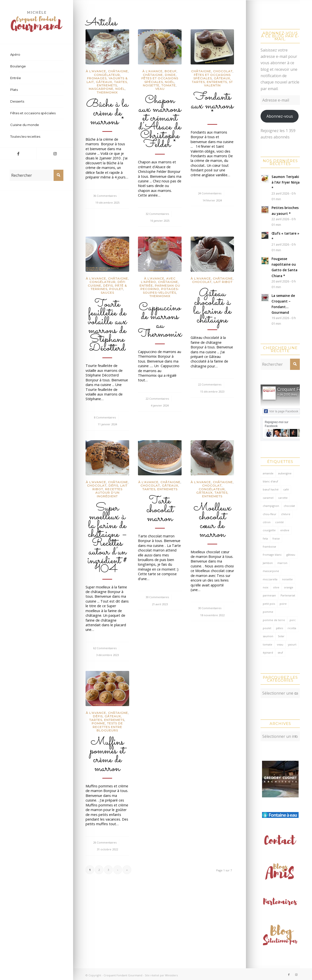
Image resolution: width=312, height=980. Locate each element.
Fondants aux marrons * (212, 106)
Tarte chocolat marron (160, 510)
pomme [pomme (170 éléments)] (268, 612)
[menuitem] (37, 55)
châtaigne (118, 71)
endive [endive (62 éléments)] (285, 530)
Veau (160, 89)
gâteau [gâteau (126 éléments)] (291, 555)
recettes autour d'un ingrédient (109, 493)
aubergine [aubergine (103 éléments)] (285, 473)
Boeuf (171, 71)
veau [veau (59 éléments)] (280, 644)
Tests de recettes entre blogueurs (108, 727)
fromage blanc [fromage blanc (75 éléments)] (272, 555)
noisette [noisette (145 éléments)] (287, 579)
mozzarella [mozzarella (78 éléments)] (270, 579)
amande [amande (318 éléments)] (268, 473)
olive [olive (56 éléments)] (276, 587)
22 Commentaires (157, 399)
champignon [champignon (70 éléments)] (271, 506)
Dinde (170, 75)
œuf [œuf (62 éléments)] (280, 652)
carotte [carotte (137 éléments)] (283, 498)
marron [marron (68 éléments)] (282, 563)
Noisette (151, 85)
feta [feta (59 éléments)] (265, 538)
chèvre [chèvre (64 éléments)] (286, 514)
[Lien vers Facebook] (18, 154)
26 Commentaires (105, 842)
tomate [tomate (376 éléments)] (268, 644)
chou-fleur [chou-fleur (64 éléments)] (270, 514)
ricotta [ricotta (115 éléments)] (292, 628)
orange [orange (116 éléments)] (289, 587)
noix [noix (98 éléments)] (266, 587)
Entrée (146, 286)
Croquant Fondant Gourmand (123, 973)
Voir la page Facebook (281, 411)
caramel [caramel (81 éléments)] (268, 498)
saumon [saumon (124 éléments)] (268, 636)
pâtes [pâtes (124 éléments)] (279, 628)
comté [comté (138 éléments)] (279, 522)
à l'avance (96, 71)
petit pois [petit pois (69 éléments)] (269, 604)
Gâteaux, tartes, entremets (112, 84)
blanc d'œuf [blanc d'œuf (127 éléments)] (270, 481)
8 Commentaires (105, 417)
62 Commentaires (105, 648)
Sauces (107, 293)
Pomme (98, 723)
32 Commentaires (157, 214)
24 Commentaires (210, 193)
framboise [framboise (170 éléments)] (269, 547)
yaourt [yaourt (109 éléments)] (292, 644)
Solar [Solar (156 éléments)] (281, 636)
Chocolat (223, 71)
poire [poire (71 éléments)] (283, 604)
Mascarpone (101, 89)
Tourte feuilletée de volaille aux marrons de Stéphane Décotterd (107, 326)
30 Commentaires (157, 597)
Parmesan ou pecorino (160, 287)
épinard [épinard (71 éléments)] (268, 652)
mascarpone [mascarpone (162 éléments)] (271, 571)
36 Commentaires (105, 196)
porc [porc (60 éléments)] (293, 620)
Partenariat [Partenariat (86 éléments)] (288, 595)
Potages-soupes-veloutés (161, 291)
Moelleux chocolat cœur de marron (212, 521)
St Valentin (218, 84)
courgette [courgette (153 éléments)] (269, 530)
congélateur (107, 75)
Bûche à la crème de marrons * (107, 113)
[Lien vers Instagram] (55, 154)
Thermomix (107, 92)
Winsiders (171, 973)
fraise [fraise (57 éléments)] (276, 538)
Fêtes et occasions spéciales (160, 80)
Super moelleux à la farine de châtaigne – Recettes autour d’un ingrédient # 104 (107, 539)
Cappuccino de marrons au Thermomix (160, 321)
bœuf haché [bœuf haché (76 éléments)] (271, 489)
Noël (120, 89)
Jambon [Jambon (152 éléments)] (268, 563)
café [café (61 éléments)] (286, 489)
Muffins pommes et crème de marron (107, 755)
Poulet (116, 289)
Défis (108, 286)
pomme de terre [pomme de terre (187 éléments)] (274, 620)
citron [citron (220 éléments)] (267, 522)
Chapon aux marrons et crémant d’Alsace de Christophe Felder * (160, 123)
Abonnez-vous (280, 116)
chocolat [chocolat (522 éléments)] (289, 506)
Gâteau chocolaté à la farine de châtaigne (212, 307)
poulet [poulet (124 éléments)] (267, 628)
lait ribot (223, 282)
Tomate (169, 85)
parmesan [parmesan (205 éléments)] (269, 595)
